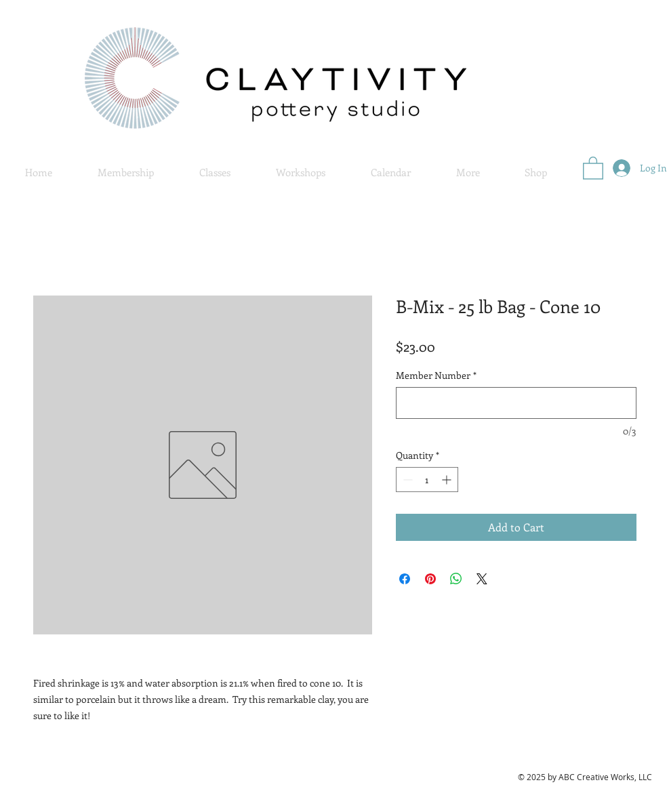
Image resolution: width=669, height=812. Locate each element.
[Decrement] (406, 480)
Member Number (436, 375)
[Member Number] (516, 403)
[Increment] (448, 480)
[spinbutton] (427, 480)
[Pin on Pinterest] (430, 579)
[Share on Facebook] (405, 579)
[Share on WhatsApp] (456, 579)
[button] (468, 172)
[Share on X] (482, 579)
